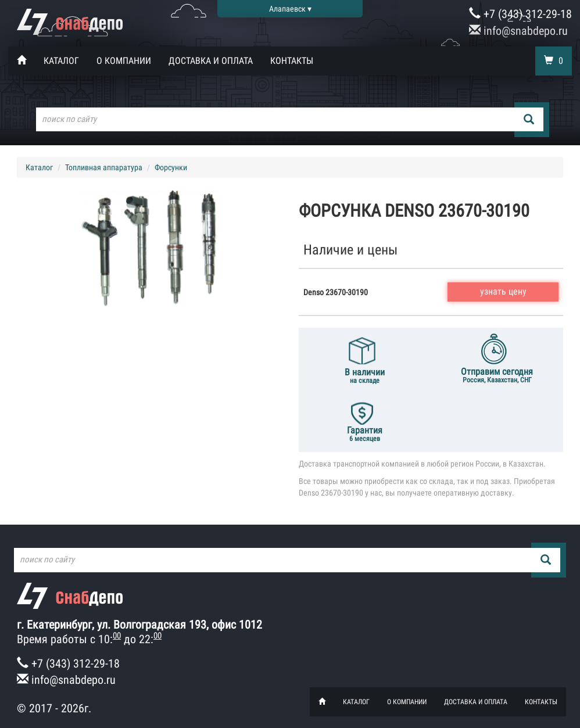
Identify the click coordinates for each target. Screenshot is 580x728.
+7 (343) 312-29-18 (520, 14)
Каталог (61, 61)
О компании (124, 61)
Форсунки (171, 167)
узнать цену (503, 291)
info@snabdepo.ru (518, 31)
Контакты (292, 61)
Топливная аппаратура (104, 167)
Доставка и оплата (211, 61)
